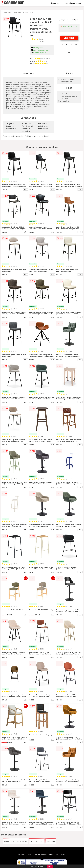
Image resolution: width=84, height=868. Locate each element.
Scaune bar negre (37, 841)
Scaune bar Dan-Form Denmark (24, 12)
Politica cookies (60, 854)
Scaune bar (55, 3)
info (25, 189)
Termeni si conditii (24, 854)
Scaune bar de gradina (73, 3)
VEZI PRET (69, 38)
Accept (50, 866)
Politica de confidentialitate (43, 854)
